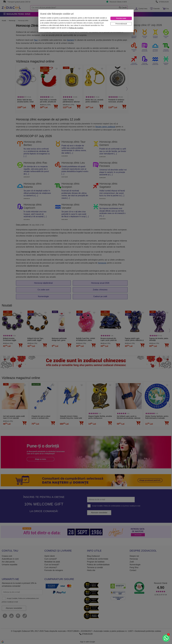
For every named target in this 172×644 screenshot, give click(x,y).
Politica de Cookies (76, 28)
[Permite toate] (121, 18)
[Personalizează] (121, 24)
